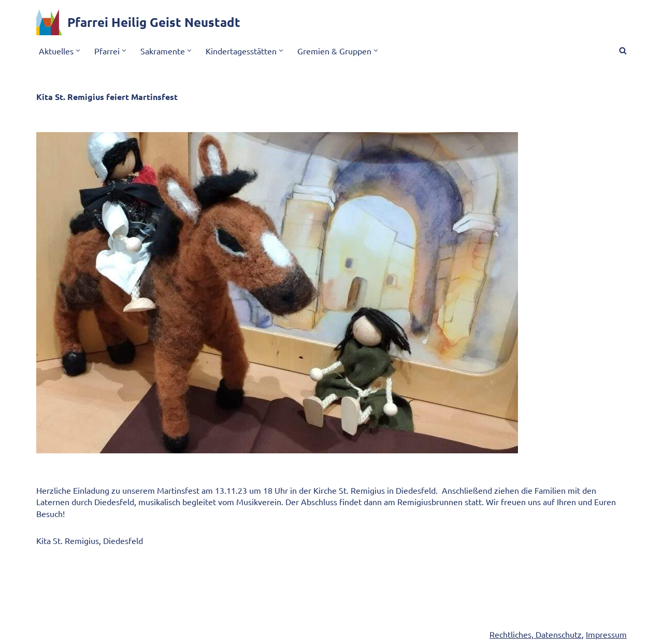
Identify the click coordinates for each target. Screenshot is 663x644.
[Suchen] (623, 51)
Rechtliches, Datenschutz (536, 634)
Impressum (606, 634)
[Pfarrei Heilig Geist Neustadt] (138, 22)
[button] (78, 51)
